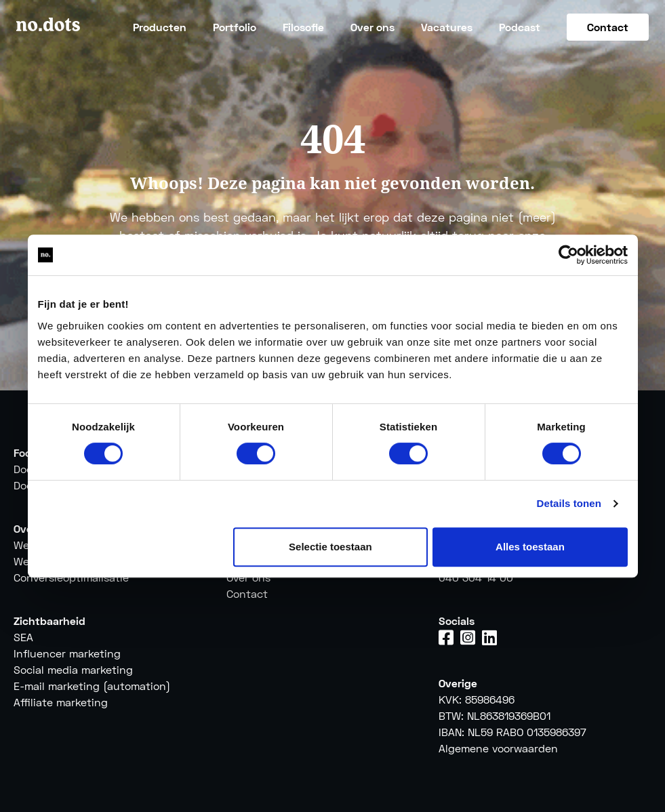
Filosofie (303, 27)
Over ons (372, 27)
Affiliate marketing (61, 702)
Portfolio (235, 27)
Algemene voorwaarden (498, 748)
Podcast (520, 27)
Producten (160, 27)
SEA (23, 637)
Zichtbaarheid (49, 621)
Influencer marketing (67, 653)
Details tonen (569, 503)
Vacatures (447, 27)
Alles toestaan (530, 547)
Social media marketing (73, 669)
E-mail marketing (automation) (92, 686)
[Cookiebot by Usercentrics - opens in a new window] (568, 255)
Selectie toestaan (330, 547)
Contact (608, 27)
